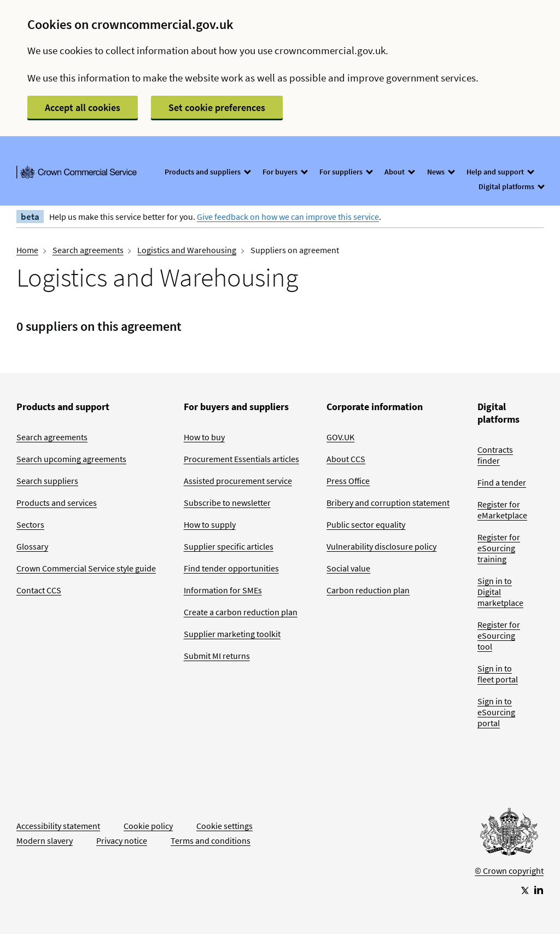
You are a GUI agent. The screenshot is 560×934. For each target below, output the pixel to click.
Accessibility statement (58, 826)
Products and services (57, 503)
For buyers (285, 172)
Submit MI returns (217, 656)
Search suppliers (47, 481)
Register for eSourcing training (499, 548)
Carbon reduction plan (368, 590)
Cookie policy (148, 826)
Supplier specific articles (229, 546)
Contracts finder (495, 455)
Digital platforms (511, 186)
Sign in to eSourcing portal (496, 712)
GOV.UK (340, 437)
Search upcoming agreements (71, 459)
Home (27, 250)
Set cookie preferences (217, 107)
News (441, 172)
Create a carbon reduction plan (241, 612)
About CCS (346, 459)
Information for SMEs (223, 590)
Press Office (348, 481)
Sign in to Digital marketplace (500, 592)
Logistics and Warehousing (187, 250)
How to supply (210, 524)
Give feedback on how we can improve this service (288, 217)
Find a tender (502, 482)
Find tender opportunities (231, 568)
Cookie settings (224, 826)
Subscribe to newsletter (227, 503)
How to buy (204, 437)
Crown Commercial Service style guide (86, 568)
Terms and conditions (211, 840)
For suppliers (346, 172)
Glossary (32, 546)
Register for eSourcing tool (499, 635)
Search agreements (88, 250)
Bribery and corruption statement (388, 503)
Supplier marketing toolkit (232, 634)
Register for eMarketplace (502, 510)
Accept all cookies (83, 107)
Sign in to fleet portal (498, 674)
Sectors (30, 524)
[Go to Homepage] (509, 834)
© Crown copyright (509, 871)
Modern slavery (45, 840)
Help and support (500, 172)
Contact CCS (39, 590)
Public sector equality (366, 524)
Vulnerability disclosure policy (381, 546)
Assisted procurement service (238, 481)
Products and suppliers (207, 172)
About (399, 172)
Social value (348, 568)
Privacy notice (122, 840)
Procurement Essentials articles (241, 459)
